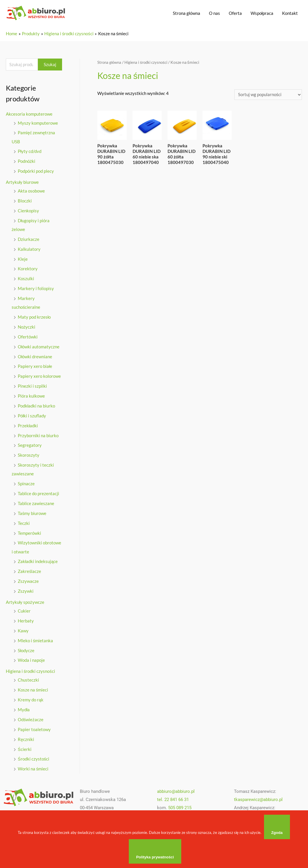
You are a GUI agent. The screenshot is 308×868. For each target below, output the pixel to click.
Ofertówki (28, 336)
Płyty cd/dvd (30, 151)
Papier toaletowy (34, 727)
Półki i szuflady (32, 415)
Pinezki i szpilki (32, 385)
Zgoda (277, 833)
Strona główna (186, 13)
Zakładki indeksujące (38, 560)
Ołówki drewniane (35, 356)
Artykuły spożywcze (25, 601)
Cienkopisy (28, 211)
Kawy (23, 629)
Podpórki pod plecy (36, 171)
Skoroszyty (29, 454)
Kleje (23, 259)
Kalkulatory (29, 249)
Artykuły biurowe (22, 182)
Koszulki (26, 278)
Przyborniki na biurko (38, 435)
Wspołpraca (262, 13)
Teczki (24, 522)
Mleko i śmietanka (36, 639)
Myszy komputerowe (38, 123)
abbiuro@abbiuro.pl (176, 789)
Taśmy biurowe (32, 512)
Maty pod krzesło (34, 317)
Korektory (28, 269)
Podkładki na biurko (36, 405)
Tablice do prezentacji (38, 492)
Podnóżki (27, 161)
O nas (214, 13)
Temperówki (29, 532)
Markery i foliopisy (36, 288)
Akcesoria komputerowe (29, 114)
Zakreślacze (30, 570)
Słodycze (26, 649)
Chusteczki (28, 678)
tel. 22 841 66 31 (173, 798)
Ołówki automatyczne (39, 346)
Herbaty (26, 619)
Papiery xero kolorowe (39, 375)
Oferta (235, 13)
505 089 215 (180, 805)
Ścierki (25, 747)
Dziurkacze (29, 239)
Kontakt (290, 13)
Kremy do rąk (31, 698)
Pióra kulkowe (31, 395)
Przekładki (28, 425)
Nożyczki (27, 326)
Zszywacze (28, 580)
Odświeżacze (31, 717)
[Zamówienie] (268, 95)
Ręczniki (26, 737)
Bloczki (25, 201)
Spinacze (26, 483)
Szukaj (50, 65)
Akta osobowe (31, 191)
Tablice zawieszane (36, 502)
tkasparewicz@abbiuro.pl (258, 798)
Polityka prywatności (155, 857)
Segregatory (30, 444)
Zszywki (26, 590)
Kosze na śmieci (33, 688)
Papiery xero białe (35, 366)
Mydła (24, 708)
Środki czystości (34, 757)
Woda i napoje (31, 659)
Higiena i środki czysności (30, 669)
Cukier (24, 609)
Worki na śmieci (33, 767)
